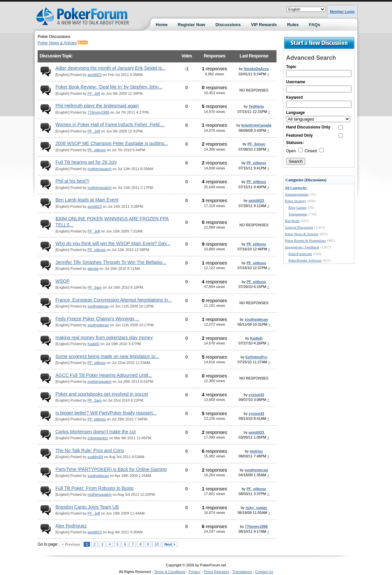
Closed (311, 151)
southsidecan (98, 306)
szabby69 (95, 457)
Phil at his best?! (72, 181)
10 (157, 544)
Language (295, 113)
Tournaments (298, 214)
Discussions (228, 25)
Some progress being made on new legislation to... (107, 356)
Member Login (342, 12)
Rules (293, 25)
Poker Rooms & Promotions (305, 240)
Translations (242, 572)
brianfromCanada (256, 125)
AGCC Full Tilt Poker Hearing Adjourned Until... (104, 375)
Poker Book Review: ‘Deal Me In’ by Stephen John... (109, 87)
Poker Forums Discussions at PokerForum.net (84, 16)
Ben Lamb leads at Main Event (87, 200)
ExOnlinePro (256, 357)
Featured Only (299, 135)
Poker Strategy (295, 201)
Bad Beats (292, 221)
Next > (170, 544)
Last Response (254, 56)
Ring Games (297, 207)
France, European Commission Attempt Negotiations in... (114, 300)
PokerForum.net (300, 254)
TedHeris (256, 106)
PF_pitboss (97, 150)
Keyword (294, 97)
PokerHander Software (305, 260)
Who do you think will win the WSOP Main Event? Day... (113, 243)
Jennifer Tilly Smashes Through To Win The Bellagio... (111, 262)
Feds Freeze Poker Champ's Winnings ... (98, 319)
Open (291, 151)
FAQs (314, 25)
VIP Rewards (264, 25)
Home (162, 25)
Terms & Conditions (169, 572)
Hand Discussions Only (308, 127)
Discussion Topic (56, 56)
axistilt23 (95, 75)
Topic (291, 67)
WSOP (63, 281)
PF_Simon (256, 144)
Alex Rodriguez (71, 526)
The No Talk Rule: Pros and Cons (90, 450)
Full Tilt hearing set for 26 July (86, 162)
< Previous (71, 544)
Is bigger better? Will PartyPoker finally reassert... (106, 413)
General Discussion (299, 227)
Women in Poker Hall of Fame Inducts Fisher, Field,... (110, 125)
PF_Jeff (94, 93)
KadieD (93, 344)
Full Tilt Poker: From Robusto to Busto (95, 488)
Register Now (192, 25)
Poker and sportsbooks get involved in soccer (102, 394)
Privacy (195, 572)
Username (296, 82)
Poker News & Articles (57, 43)
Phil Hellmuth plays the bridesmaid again (97, 106)
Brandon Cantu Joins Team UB (87, 507)
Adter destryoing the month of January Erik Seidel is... (111, 68)
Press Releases (216, 572)
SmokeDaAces (256, 69)
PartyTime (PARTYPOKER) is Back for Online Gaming (111, 469)
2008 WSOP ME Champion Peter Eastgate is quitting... (112, 143)
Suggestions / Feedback (302, 247)
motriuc (256, 451)
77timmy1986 (98, 112)
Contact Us (264, 572)
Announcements (296, 194)
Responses (214, 56)
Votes (186, 56)
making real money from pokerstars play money (104, 338)
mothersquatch (99, 169)
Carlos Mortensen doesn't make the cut (96, 432)
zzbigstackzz (98, 438)
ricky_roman (256, 508)
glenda (93, 269)
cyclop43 (256, 395)
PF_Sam (95, 287)
